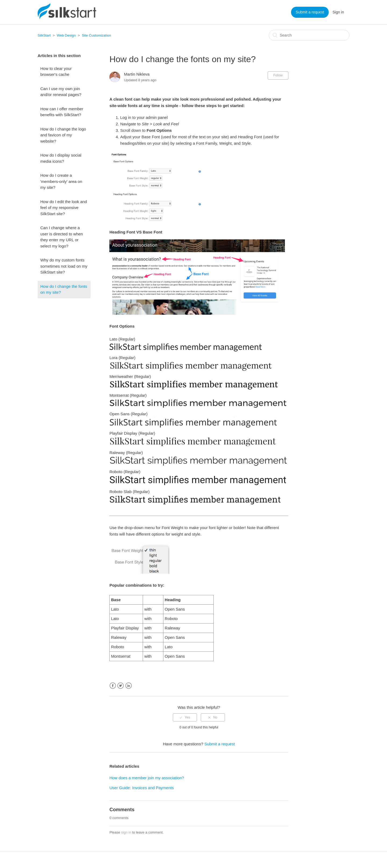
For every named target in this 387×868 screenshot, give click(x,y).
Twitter (121, 686)
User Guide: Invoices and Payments (141, 788)
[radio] (185, 717)
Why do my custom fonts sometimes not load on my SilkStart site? (64, 266)
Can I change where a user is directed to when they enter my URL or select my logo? (62, 237)
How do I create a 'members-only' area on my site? (61, 181)
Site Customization (96, 35)
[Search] (309, 35)
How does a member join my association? (147, 778)
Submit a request (310, 12)
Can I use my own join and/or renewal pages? (61, 92)
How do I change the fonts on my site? (64, 289)
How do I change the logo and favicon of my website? (63, 135)
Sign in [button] (338, 12)
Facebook (113, 686)
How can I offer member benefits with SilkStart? (62, 112)
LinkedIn (129, 686)
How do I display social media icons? (61, 158)
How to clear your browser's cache (56, 72)
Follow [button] (278, 75)
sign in (126, 832)
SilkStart (44, 35)
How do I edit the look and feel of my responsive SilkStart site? (64, 208)
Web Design (66, 35)
